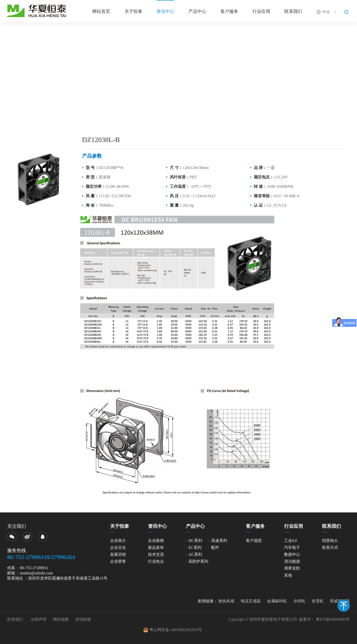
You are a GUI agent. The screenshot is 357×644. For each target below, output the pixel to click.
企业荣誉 (118, 561)
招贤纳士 (330, 541)
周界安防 (292, 568)
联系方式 (330, 547)
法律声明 (38, 619)
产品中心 (197, 11)
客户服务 (229, 11)
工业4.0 (291, 541)
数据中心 (292, 554)
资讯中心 (165, 11)
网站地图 (61, 619)
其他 (288, 575)
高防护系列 (198, 561)
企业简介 (118, 541)
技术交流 (156, 554)
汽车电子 (292, 547)
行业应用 (261, 11)
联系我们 (293, 11)
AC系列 (195, 554)
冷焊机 (299, 601)
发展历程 (118, 554)
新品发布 (156, 547)
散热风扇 (226, 601)
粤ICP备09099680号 (333, 619)
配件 (215, 547)
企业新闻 (156, 541)
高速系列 (219, 541)
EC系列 (195, 547)
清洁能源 (292, 561)
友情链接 (83, 619)
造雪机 (318, 601)
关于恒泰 (133, 11)
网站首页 (100, 11)
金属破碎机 (277, 601)
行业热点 (156, 561)
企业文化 (118, 547)
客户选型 (254, 541)
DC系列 (195, 541)
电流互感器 (251, 601)
